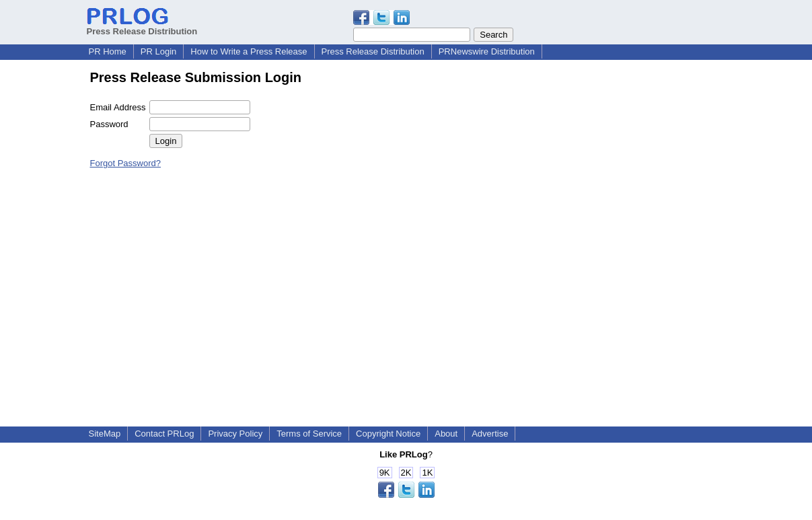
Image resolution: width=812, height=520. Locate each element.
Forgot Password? (126, 163)
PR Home (108, 51)
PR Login (158, 51)
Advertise (490, 434)
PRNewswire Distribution (487, 51)
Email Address (118, 107)
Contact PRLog (164, 434)
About (446, 434)
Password (109, 124)
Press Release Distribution (142, 26)
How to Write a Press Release (249, 51)
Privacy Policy (235, 434)
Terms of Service (309, 434)
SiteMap (105, 434)
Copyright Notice (388, 434)
